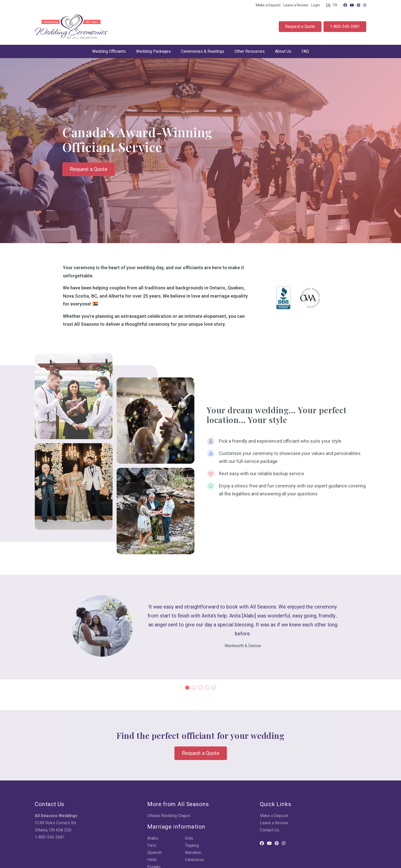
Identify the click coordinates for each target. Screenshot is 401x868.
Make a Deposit (268, 5)
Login (316, 5)
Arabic (153, 838)
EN (328, 5)
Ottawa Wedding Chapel (169, 816)
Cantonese (194, 860)
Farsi (152, 845)
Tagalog (192, 845)
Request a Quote (300, 26)
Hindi (152, 860)
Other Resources (250, 51)
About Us (283, 51)
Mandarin (193, 853)
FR (335, 5)
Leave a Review (296, 5)
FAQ (305, 51)
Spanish (154, 853)
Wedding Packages (153, 51)
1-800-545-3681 (345, 26)
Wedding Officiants (109, 51)
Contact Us (270, 830)
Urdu (189, 838)
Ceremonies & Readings (203, 51)
